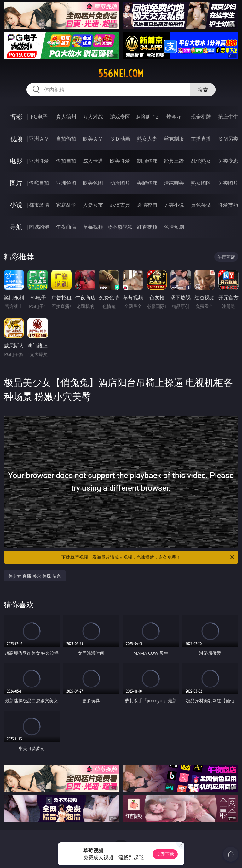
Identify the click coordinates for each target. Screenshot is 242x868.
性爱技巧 (228, 205)
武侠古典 (120, 205)
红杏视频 (147, 227)
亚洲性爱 (39, 161)
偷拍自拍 (66, 161)
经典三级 (174, 161)
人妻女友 (93, 205)
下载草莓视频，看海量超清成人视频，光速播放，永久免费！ (148, 557)
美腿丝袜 (147, 183)
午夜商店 (66, 227)
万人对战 (93, 117)
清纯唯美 (174, 183)
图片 (16, 183)
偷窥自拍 (39, 183)
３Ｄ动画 (120, 139)
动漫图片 (120, 183)
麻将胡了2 (147, 117)
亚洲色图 (66, 183)
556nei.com (121, 74)
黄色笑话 (201, 205)
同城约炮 (39, 227)
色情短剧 (174, 227)
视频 (16, 139)
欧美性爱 (120, 161)
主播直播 (201, 139)
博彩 (16, 117)
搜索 (203, 90)
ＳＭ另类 (228, 139)
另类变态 (228, 161)
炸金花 (174, 117)
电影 (16, 161)
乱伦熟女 (201, 161)
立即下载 (165, 854)
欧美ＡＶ (93, 139)
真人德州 (66, 117)
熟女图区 (201, 183)
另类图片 (228, 183)
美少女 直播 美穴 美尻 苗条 (35, 576)
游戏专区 (120, 117)
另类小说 (174, 205)
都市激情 (39, 205)
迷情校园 (147, 205)
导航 (16, 227)
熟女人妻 (147, 139)
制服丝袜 (147, 161)
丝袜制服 (174, 139)
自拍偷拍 (66, 139)
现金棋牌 (201, 117)
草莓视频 (93, 227)
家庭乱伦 (66, 205)
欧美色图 (93, 183)
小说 (16, 205)
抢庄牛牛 (228, 117)
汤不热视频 (120, 227)
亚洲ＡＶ (39, 139)
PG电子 (39, 117)
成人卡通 (93, 161)
